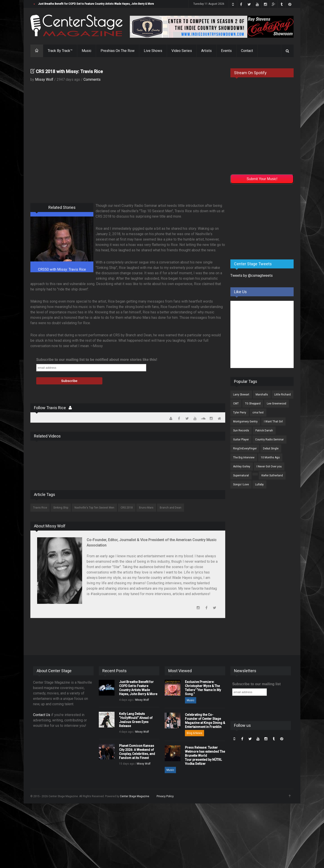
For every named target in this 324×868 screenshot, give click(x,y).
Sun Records (241, 431)
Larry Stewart (241, 395)
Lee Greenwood (277, 404)
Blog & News (195, 733)
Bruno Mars (146, 508)
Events (226, 51)
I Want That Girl (273, 422)
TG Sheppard (253, 404)
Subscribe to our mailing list (256, 684)
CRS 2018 (127, 508)
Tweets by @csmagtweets (252, 276)
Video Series (182, 51)
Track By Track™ (60, 51)
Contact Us (42, 715)
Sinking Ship (61, 508)
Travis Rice (40, 508)
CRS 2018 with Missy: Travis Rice (69, 71)
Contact (247, 51)
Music (87, 51)
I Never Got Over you (269, 466)
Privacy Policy (165, 796)
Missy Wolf (44, 79)
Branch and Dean (171, 508)
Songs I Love (241, 484)
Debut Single (271, 449)
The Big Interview (244, 457)
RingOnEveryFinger (245, 449)
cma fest (258, 413)
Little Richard (282, 395)
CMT (236, 404)
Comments (92, 79)
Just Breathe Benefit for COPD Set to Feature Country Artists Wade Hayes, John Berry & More (96, 4)
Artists (206, 51)
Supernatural (241, 475)
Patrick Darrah (264, 431)
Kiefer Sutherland (272, 475)
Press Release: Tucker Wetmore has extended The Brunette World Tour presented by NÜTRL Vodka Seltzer (205, 756)
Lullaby (259, 484)
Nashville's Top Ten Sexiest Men (94, 508)
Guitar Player (241, 440)
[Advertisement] (264, 221)
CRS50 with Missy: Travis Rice (62, 269)
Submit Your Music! (262, 179)
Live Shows (153, 51)
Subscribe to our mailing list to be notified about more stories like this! (97, 360)
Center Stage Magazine (135, 796)
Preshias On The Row (118, 51)
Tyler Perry (240, 413)
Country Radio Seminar (269, 440)
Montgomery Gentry (245, 422)
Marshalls (262, 395)
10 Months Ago (270, 457)
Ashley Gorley (242, 466)
